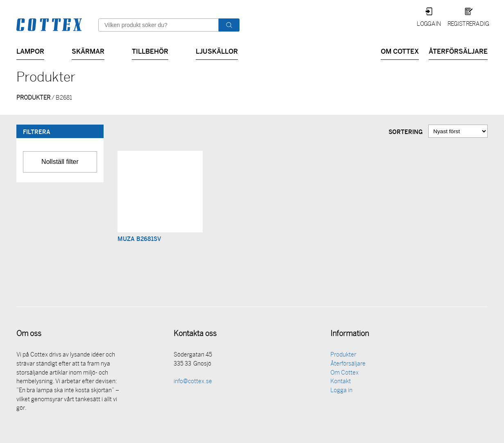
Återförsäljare (458, 51)
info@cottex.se (193, 383)
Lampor (30, 51)
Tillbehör (150, 51)
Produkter (343, 356)
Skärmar (88, 51)
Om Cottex (400, 51)
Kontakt (341, 383)
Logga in (429, 24)
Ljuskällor (217, 51)
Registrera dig (468, 24)
